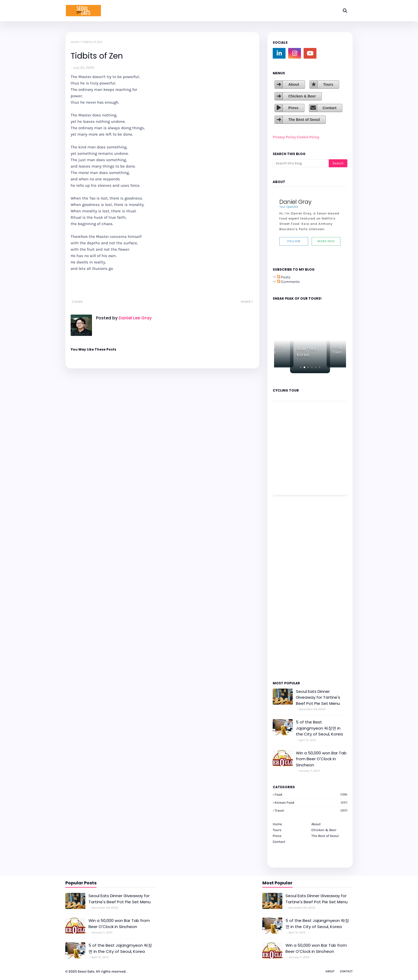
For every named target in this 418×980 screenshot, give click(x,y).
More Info (326, 241)
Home (75, 42)
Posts (284, 277)
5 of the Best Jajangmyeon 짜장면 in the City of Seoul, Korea (319, 728)
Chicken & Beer (302, 96)
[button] (301, 367)
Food (311, 794)
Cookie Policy (308, 137)
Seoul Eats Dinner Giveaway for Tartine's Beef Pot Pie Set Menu (318, 697)
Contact (329, 108)
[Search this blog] (301, 163)
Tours (328, 84)
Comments (288, 282)
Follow (294, 241)
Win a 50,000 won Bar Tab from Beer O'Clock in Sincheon (321, 759)
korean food (311, 802)
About (294, 84)
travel (311, 810)
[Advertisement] (289, 588)
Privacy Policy (284, 137)
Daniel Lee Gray (135, 318)
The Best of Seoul (304, 120)
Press (293, 108)
